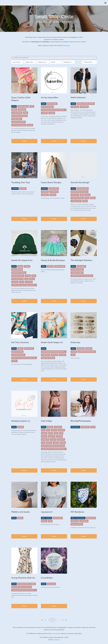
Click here (67, 46)
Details (24, 141)
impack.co (57, 640)
